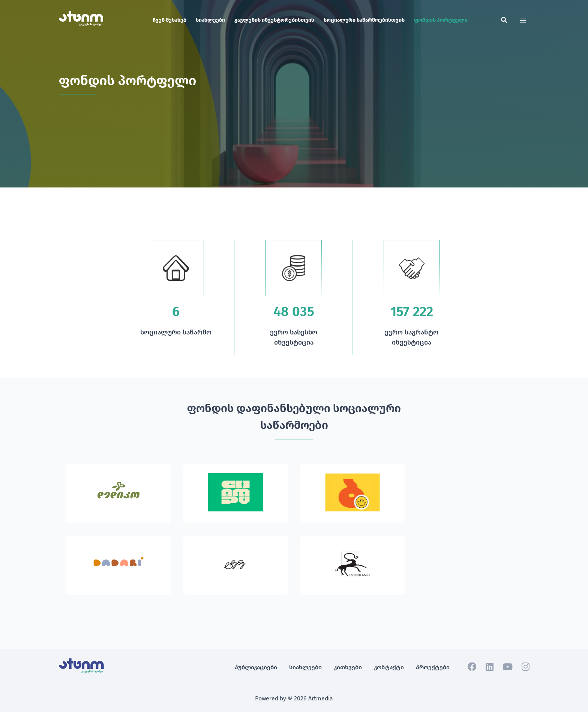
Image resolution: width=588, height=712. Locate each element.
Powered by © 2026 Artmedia (294, 698)
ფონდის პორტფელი (441, 20)
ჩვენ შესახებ (169, 20)
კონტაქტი (389, 667)
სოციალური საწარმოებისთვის (364, 20)
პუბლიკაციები (256, 667)
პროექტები (433, 667)
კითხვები (348, 667)
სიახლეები (210, 20)
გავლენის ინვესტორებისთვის (274, 20)
